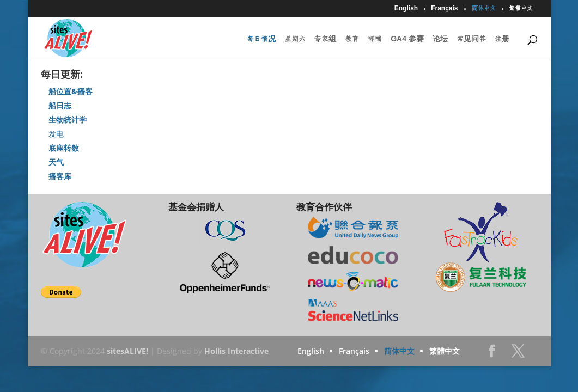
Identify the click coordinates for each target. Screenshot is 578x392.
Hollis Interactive (236, 351)
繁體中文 (521, 8)
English (406, 8)
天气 (56, 162)
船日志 (60, 105)
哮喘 (375, 39)
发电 (56, 134)
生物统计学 (68, 120)
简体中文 (483, 8)
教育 (352, 39)
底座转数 (64, 148)
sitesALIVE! (127, 351)
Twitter (518, 354)
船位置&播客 (71, 91)
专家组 (325, 39)
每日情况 (261, 39)
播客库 (60, 176)
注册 (502, 39)
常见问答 (471, 39)
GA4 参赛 (407, 39)
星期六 (295, 39)
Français (444, 8)
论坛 (440, 39)
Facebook (492, 354)
